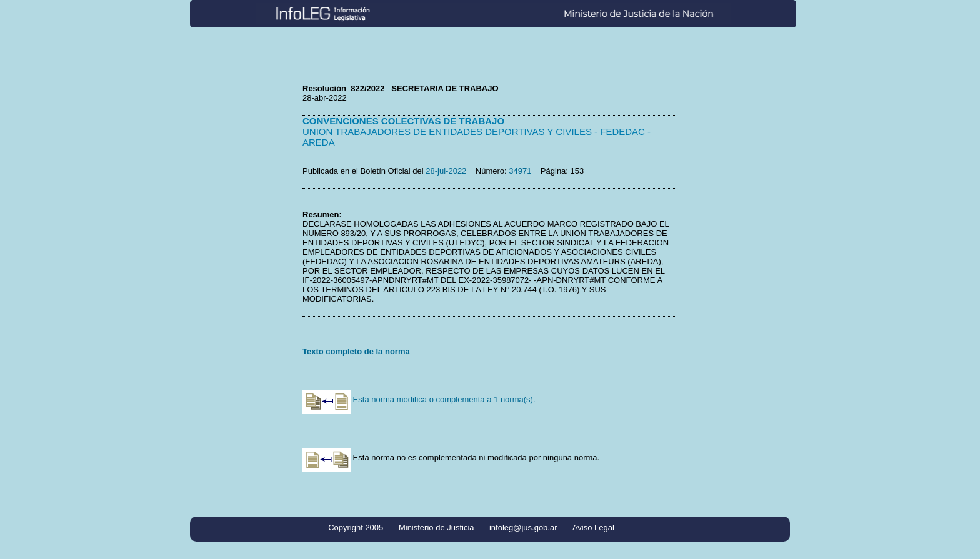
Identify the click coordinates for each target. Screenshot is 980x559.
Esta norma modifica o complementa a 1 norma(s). (419, 399)
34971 (520, 171)
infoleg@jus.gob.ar (523, 527)
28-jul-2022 (446, 171)
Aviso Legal (593, 527)
